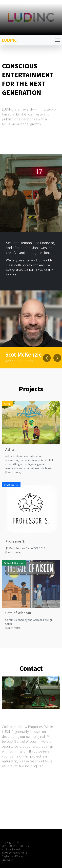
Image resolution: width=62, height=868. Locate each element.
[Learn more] (13, 475)
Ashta (10, 453)
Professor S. (15, 544)
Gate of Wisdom (18, 616)
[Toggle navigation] (58, 40)
